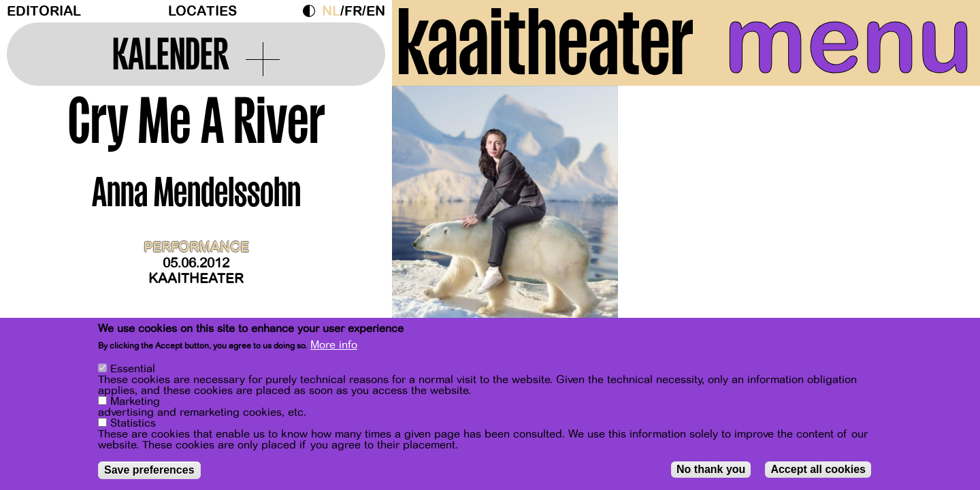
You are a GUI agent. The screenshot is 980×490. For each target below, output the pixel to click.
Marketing (135, 403)
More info (334, 346)
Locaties (202, 11)
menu (849, 41)
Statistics (133, 425)
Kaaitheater (196, 279)
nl (331, 11)
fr (353, 11)
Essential (133, 370)
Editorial (44, 11)
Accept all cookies (818, 471)
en (376, 11)
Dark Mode (312, 11)
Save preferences (149, 471)
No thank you (711, 471)
